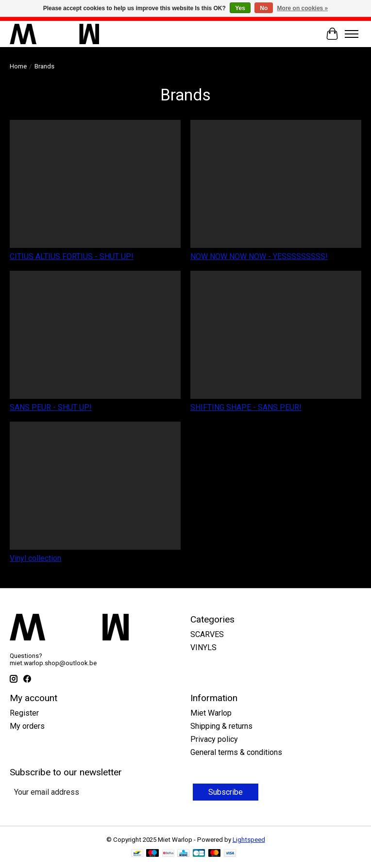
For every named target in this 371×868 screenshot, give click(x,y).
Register (24, 713)
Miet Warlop (211, 713)
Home (18, 66)
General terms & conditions (236, 752)
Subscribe (226, 792)
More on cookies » (303, 8)
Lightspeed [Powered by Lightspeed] (249, 840)
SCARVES (207, 634)
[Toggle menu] (352, 34)
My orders (27, 726)
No (264, 8)
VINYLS (203, 647)
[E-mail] (100, 792)
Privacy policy (214, 739)
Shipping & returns (221, 726)
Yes (240, 8)
